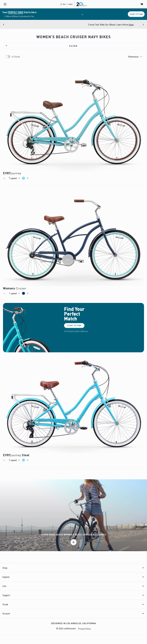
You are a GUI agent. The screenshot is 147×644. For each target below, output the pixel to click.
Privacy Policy (84, 629)
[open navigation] (5, 4)
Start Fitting (136, 14)
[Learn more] (73, 542)
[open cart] (142, 4)
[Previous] (4, 25)
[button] (135, 57)
